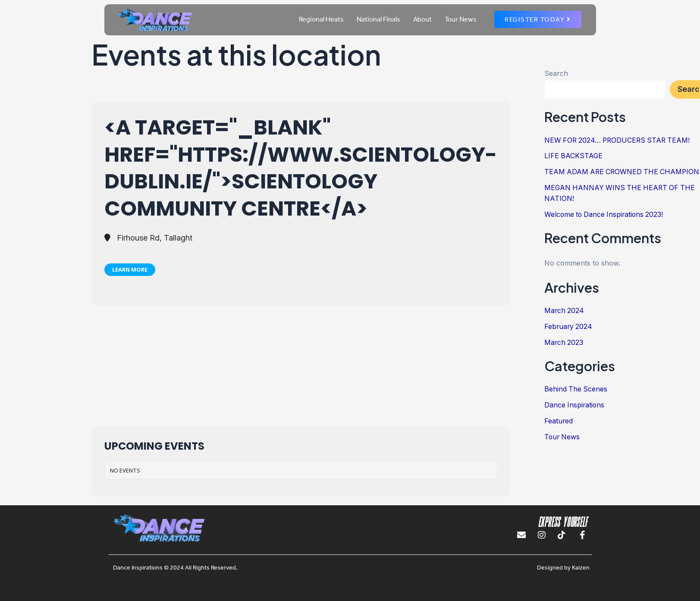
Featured (559, 417)
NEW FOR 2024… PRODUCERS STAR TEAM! (619, 140)
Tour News (461, 19)
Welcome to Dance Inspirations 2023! (605, 213)
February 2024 (569, 324)
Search (556, 73)
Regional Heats (321, 19)
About (422, 19)
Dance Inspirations (575, 401)
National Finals (378, 19)
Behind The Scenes (576, 386)
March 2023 (564, 339)
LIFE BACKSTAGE (574, 156)
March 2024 (565, 308)
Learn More (130, 269)
